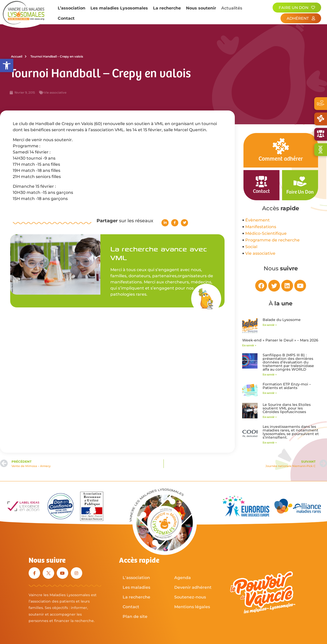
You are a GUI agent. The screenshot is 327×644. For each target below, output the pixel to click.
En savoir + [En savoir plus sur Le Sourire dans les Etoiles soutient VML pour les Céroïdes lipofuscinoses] (270, 417)
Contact (66, 18)
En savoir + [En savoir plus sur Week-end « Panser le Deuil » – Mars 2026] (249, 345)
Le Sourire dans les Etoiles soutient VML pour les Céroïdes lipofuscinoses (287, 408)
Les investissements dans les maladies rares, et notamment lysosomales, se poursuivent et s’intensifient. (291, 432)
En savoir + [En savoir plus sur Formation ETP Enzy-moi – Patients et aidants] (270, 393)
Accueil (19, 56)
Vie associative (55, 92)
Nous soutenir (201, 8)
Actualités (232, 8)
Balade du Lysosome (282, 320)
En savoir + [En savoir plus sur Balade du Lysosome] (270, 325)
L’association (72, 8)
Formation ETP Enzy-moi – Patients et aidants (287, 386)
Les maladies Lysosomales (119, 8)
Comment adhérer (281, 159)
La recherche (167, 8)
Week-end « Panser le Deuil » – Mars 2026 (280, 340)
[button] (7, 65)
